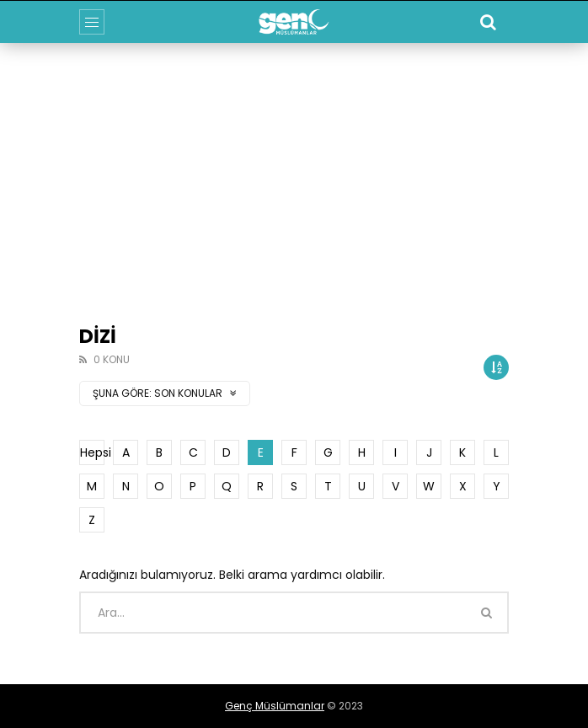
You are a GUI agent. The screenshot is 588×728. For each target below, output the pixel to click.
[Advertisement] (294, 169)
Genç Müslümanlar (275, 706)
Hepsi (92, 452)
